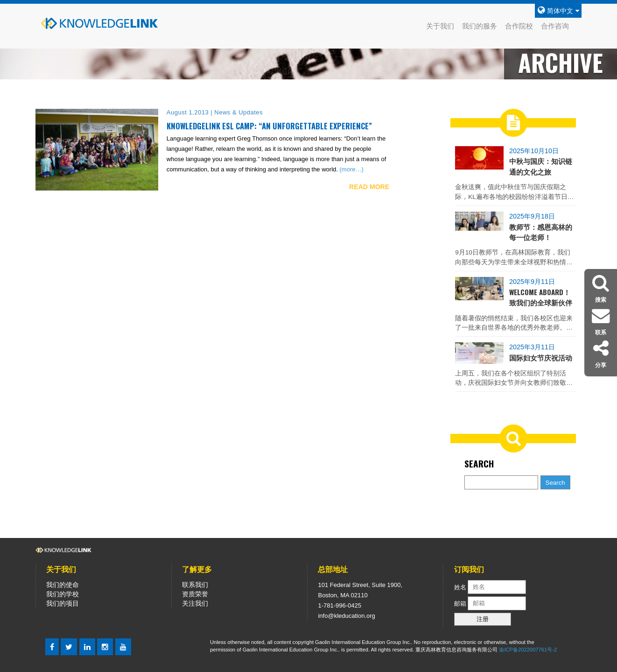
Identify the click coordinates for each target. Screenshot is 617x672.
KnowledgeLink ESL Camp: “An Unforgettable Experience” (269, 126)
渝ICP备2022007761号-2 (528, 650)
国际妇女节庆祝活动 (541, 357)
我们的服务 (480, 26)
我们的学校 (63, 594)
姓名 (460, 587)
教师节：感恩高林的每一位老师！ (541, 232)
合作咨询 (555, 26)
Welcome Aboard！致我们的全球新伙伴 (541, 297)
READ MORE (369, 187)
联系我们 (195, 585)
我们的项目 (63, 603)
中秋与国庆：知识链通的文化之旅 (541, 166)
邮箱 (461, 603)
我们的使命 (63, 585)
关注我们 (195, 603)
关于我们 (440, 26)
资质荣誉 (195, 594)
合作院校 (519, 26)
